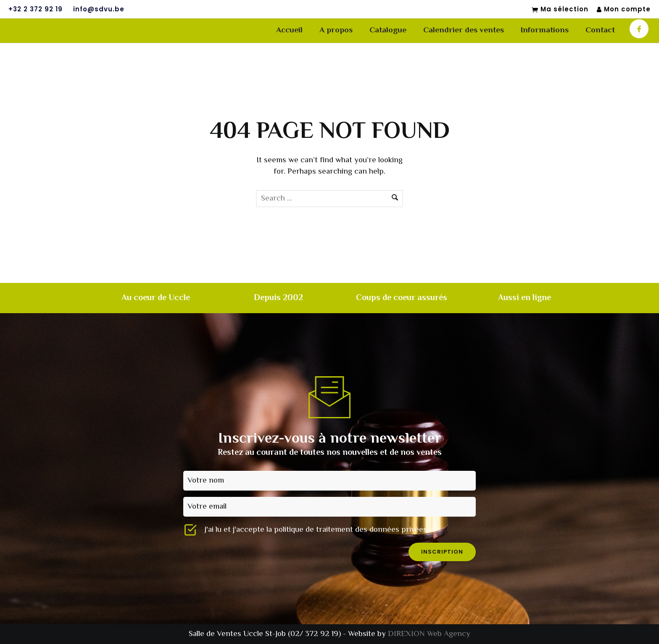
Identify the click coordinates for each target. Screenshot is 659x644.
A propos (336, 30)
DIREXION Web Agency (429, 634)
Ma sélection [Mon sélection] (560, 10)
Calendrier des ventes (464, 30)
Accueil (289, 30)
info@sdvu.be (99, 9)
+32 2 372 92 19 (36, 9)
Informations (545, 30)
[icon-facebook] (639, 29)
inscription (442, 552)
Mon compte (624, 9)
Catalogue (388, 30)
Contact (600, 30)
